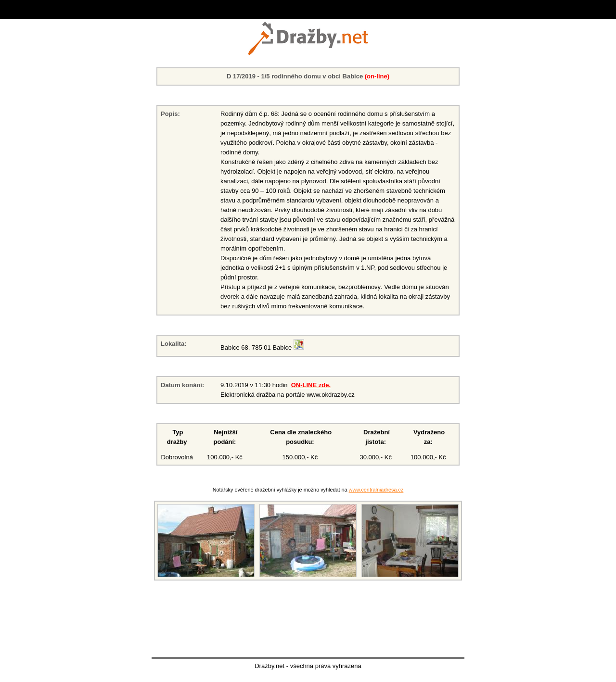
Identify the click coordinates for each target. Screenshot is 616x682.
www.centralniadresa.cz (376, 490)
